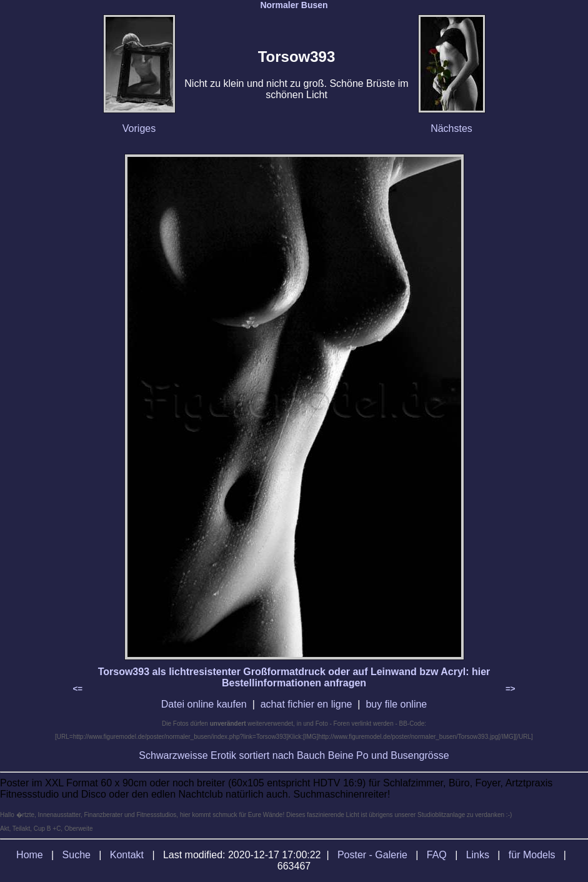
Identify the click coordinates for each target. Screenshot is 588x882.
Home (30, 855)
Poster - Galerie (372, 855)
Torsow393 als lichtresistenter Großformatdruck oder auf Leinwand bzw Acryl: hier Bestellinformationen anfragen (294, 677)
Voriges (139, 128)
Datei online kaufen (204, 704)
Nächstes (451, 128)
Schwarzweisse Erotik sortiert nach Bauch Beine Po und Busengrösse (294, 755)
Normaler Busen (294, 5)
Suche (77, 855)
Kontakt (127, 855)
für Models (532, 855)
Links (478, 855)
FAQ (437, 855)
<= (78, 689)
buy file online (396, 704)
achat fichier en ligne (306, 704)
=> (511, 689)
